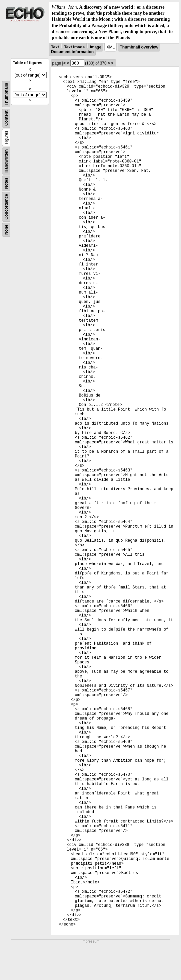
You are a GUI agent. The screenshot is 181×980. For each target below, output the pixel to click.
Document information (72, 52)
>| (113, 63)
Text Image (74, 47)
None (6, 230)
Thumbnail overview (139, 47)
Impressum (90, 941)
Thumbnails (6, 94)
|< (64, 63)
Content (6, 118)
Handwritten (6, 161)
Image (95, 47)
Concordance (6, 207)
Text (55, 47)
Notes (6, 183)
